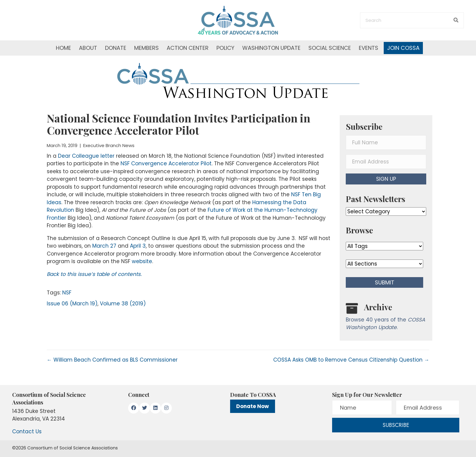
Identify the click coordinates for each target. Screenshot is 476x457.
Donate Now (253, 406)
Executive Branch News (109, 145)
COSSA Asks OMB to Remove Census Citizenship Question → (351, 360)
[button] (386, 179)
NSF (67, 293)
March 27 (104, 246)
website (142, 261)
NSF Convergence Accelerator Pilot (166, 163)
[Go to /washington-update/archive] (386, 318)
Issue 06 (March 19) (72, 304)
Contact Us (27, 431)
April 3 (138, 246)
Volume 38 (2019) (123, 304)
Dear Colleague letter (86, 156)
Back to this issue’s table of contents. (94, 274)
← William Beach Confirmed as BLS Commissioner (112, 360)
